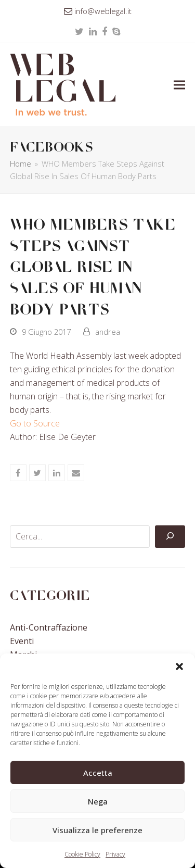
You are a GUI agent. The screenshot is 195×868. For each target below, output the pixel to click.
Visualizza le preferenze (97, 830)
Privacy (115, 854)
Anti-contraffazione (49, 627)
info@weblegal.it (103, 11)
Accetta (98, 773)
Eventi (22, 641)
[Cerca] (170, 537)
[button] (179, 666)
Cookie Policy (82, 854)
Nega (98, 801)
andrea (108, 332)
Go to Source (35, 423)
